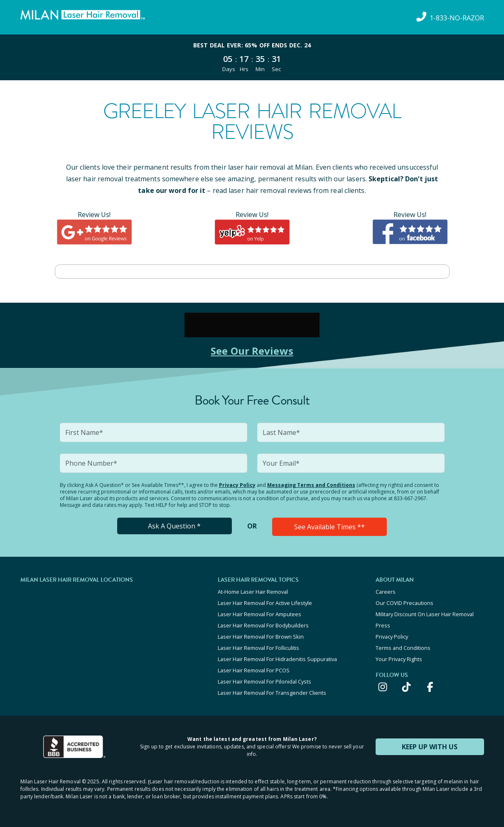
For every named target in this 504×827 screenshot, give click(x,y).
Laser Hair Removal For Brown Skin (261, 637)
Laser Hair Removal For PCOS (254, 670)
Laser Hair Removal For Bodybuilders (263, 625)
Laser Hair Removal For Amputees (259, 614)
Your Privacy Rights (399, 659)
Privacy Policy (237, 485)
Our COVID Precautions (404, 603)
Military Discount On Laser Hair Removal (425, 614)
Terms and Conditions (403, 648)
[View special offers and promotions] (252, 57)
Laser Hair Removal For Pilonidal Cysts (264, 681)
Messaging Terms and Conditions (311, 485)
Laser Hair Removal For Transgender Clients (272, 693)
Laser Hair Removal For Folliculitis (258, 648)
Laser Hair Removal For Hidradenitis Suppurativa (277, 659)
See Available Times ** (329, 527)
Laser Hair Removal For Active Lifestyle (265, 603)
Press (383, 625)
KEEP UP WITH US (430, 747)
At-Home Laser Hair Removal (253, 592)
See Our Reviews (252, 351)
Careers (386, 592)
